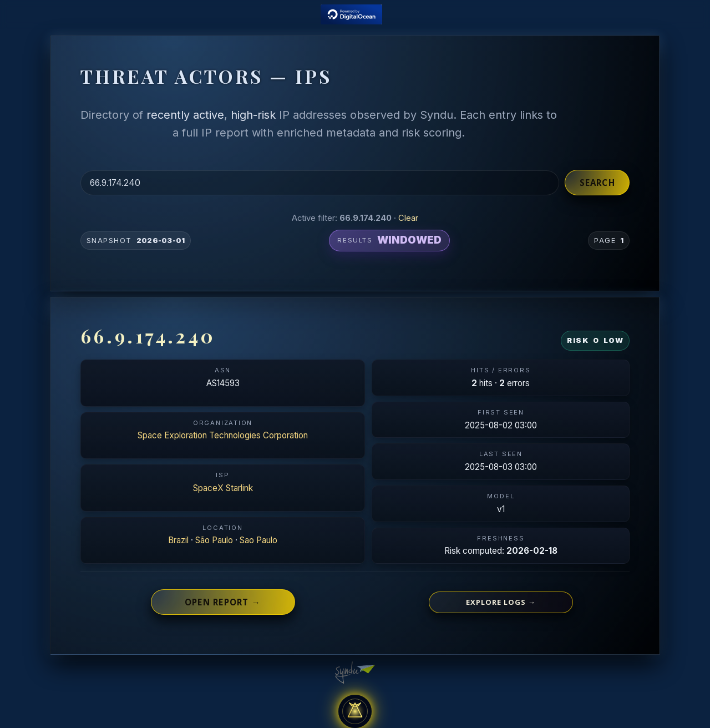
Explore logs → (501, 602)
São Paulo (214, 540)
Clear (408, 218)
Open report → (223, 602)
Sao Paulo (258, 540)
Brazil (178, 540)
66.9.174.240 (148, 336)
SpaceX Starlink (223, 488)
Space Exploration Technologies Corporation (223, 435)
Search (597, 183)
